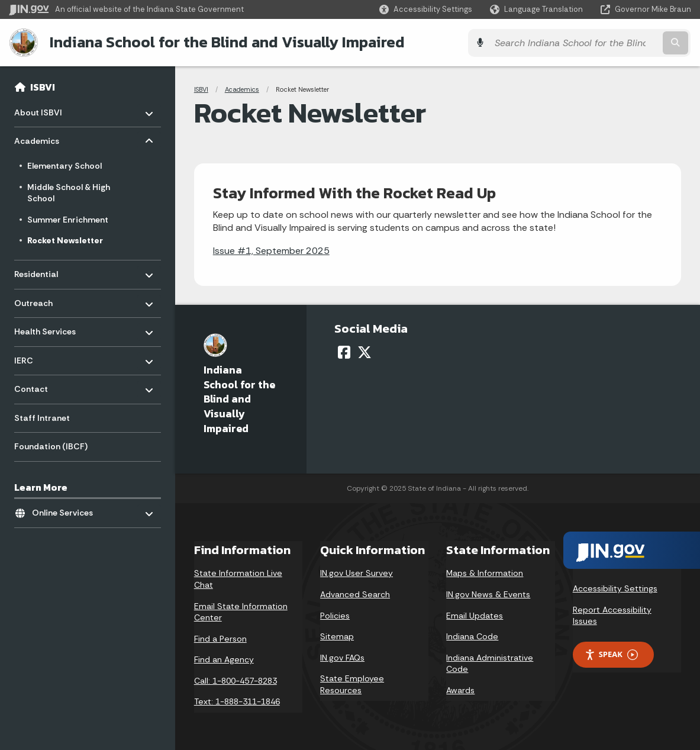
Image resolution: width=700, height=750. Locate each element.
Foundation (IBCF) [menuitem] (51, 446)
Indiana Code (472, 636)
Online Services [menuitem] (67, 509)
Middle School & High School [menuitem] (69, 192)
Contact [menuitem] (49, 386)
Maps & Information (485, 572)
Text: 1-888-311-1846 (237, 701)
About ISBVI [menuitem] (49, 109)
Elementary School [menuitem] (64, 165)
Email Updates (475, 614)
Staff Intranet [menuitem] (42, 417)
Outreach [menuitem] (49, 299)
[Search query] (608, 42)
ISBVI (43, 86)
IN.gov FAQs (342, 657)
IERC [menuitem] (49, 357)
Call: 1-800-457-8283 (236, 680)
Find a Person (220, 638)
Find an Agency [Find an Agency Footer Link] (224, 659)
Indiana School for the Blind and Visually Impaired (226, 42)
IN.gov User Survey (357, 572)
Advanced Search (355, 594)
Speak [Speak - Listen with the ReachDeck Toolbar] (611, 654)
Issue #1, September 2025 (271, 250)
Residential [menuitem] (49, 270)
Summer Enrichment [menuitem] (68, 218)
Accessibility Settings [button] (615, 588)
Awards (460, 690)
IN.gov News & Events (488, 594)
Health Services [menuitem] (49, 328)
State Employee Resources (352, 684)
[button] (426, 9)
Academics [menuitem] (49, 138)
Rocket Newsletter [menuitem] (65, 240)
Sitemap (337, 636)
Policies (335, 614)
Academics (242, 89)
